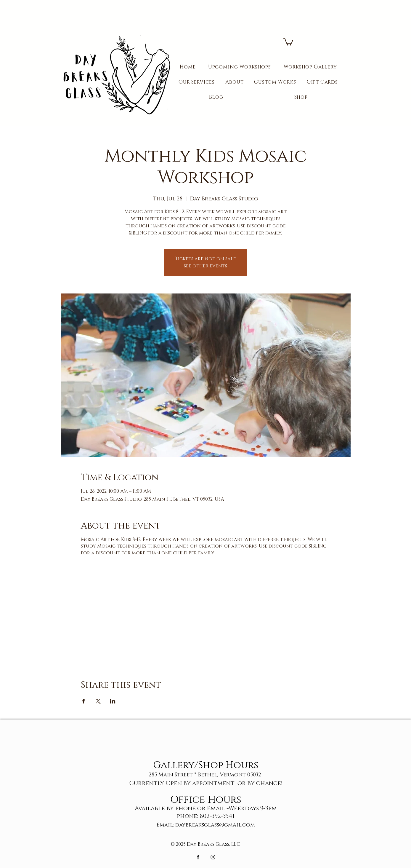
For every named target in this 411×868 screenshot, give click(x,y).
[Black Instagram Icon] (213, 857)
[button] (288, 41)
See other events (205, 266)
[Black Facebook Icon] (198, 857)
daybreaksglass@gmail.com (215, 825)
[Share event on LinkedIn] (113, 701)
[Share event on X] (98, 701)
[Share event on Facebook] (84, 701)
